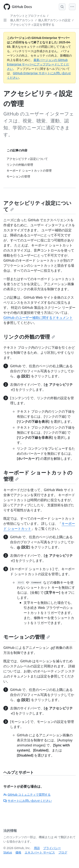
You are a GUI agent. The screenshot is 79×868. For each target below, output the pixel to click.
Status (8, 852)
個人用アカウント (22, 20)
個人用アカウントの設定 (54, 20)
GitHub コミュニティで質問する (27, 794)
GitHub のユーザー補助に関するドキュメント (38, 318)
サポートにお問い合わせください (28, 801)
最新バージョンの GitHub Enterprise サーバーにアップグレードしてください (38, 64)
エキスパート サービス (40, 852)
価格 (18, 852)
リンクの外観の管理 (29, 337)
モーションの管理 (27, 637)
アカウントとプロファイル (28, 16)
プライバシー (52, 848)
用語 (37, 848)
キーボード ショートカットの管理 (38, 476)
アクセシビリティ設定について (37, 206)
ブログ (63, 852)
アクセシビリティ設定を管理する (32, 25)
